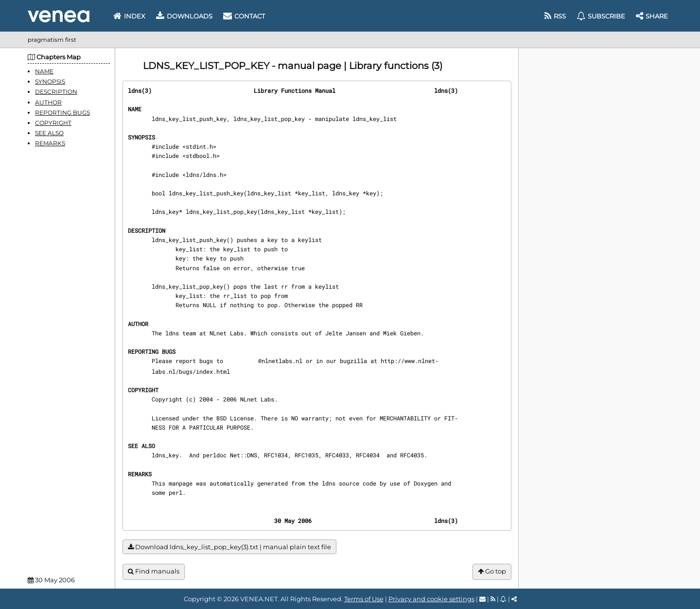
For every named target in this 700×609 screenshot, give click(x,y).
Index (129, 16)
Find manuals (154, 571)
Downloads (184, 16)
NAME (44, 71)
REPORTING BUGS (62, 113)
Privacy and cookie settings (431, 599)
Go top (492, 571)
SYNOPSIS (50, 81)
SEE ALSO (49, 133)
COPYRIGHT (53, 123)
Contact (244, 16)
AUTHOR (48, 102)
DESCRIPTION (56, 92)
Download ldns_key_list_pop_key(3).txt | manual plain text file (229, 547)
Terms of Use (364, 599)
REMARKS (50, 143)
